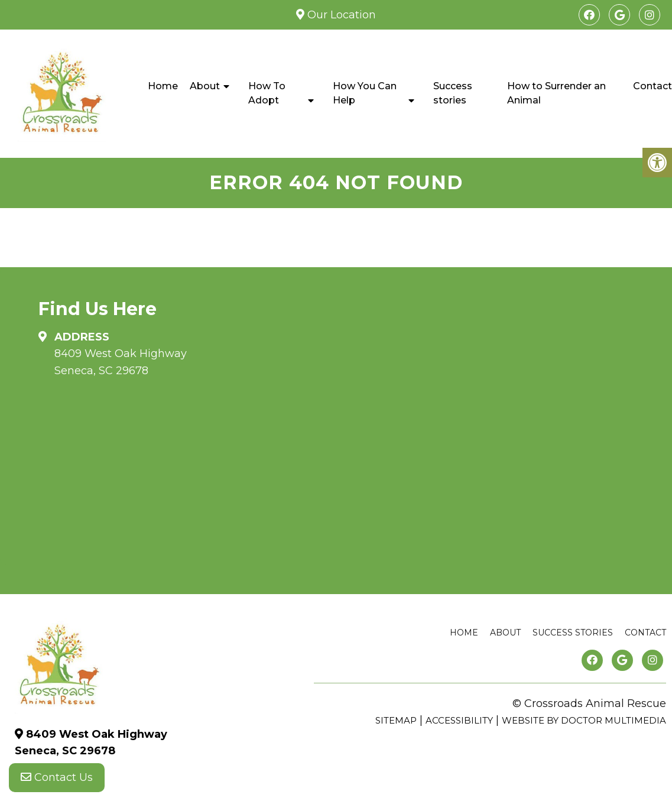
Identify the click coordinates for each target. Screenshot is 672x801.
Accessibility (459, 720)
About (205, 86)
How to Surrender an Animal (556, 93)
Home (163, 86)
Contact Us (57, 777)
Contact (645, 633)
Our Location (340, 15)
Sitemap (396, 720)
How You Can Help (365, 93)
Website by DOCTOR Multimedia (584, 720)
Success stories (453, 93)
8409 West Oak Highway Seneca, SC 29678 (121, 362)
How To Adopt (267, 93)
